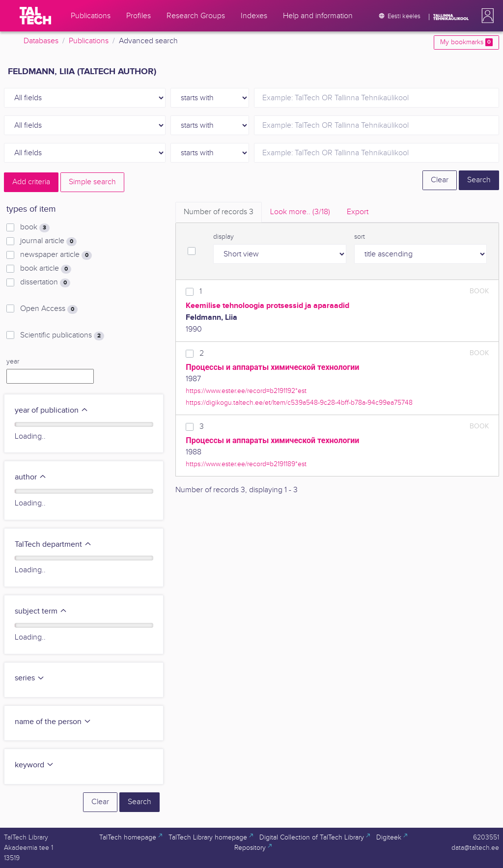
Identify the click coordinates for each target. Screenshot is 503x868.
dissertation (45, 282)
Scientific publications (62, 336)
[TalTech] (35, 16)
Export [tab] (358, 212)
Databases (41, 41)
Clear (440, 180)
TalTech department (53, 545)
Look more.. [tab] (300, 212)
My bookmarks (466, 42)
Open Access (49, 309)
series (30, 678)
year (13, 362)
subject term (41, 611)
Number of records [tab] (219, 212)
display (224, 237)
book (35, 227)
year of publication (52, 410)
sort (360, 237)
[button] (486, 16)
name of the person (53, 722)
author (31, 477)
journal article (48, 241)
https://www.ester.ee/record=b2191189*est (246, 464)
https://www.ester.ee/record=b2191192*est (246, 391)
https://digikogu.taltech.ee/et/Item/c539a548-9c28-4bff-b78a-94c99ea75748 (299, 403)
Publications (89, 41)
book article (46, 269)
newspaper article (56, 255)
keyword (34, 765)
